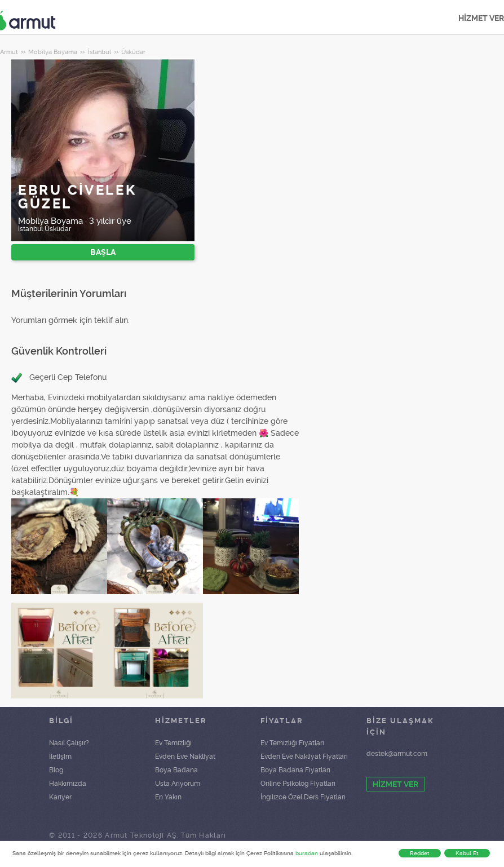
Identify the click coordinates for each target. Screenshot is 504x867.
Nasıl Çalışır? (69, 743)
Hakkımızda (68, 784)
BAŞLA (103, 252)
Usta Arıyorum (178, 784)
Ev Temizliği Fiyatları (292, 743)
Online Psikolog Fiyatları (298, 784)
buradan (307, 853)
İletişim (60, 757)
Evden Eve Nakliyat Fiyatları (304, 757)
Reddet (420, 853)
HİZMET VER (395, 784)
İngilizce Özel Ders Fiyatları (303, 797)
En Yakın (168, 797)
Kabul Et (467, 853)
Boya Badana (176, 770)
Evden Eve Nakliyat (185, 757)
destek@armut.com (397, 754)
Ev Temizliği (173, 743)
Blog (56, 770)
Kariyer (60, 797)
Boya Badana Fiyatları (295, 770)
